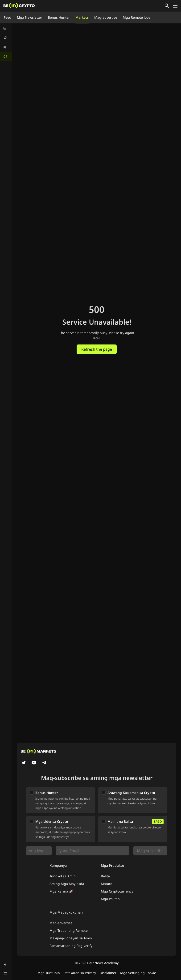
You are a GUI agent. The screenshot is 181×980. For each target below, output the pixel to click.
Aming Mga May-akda (67, 884)
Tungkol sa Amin (63, 876)
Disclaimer (108, 973)
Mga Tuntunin (49, 973)
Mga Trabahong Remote (69, 930)
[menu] (6, 42)
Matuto (107, 884)
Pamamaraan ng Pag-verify (71, 946)
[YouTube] (34, 763)
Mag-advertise (106, 17)
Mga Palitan (110, 899)
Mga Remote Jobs (137, 17)
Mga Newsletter (30, 17)
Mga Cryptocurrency (117, 891)
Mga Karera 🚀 (61, 891)
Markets (82, 17)
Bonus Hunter (59, 17)
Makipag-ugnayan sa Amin (71, 938)
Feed (8, 17)
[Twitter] (24, 763)
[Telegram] (44, 763)
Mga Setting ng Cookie (138, 973)
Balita (105, 876)
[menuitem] (6, 28)
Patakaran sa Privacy (80, 973)
